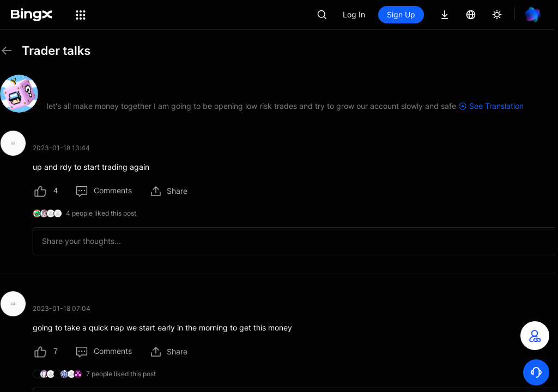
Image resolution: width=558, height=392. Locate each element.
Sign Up (401, 14)
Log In (354, 14)
